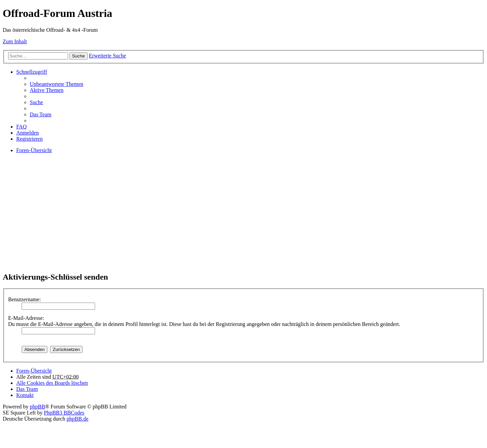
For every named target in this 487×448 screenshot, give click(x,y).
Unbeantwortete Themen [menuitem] (56, 84)
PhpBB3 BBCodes (64, 413)
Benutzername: (25, 299)
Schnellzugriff (32, 72)
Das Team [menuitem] (41, 114)
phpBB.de (77, 419)
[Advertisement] (206, 218)
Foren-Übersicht (34, 371)
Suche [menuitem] (36, 102)
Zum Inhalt (15, 41)
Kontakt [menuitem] (25, 395)
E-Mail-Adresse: (26, 318)
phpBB (37, 407)
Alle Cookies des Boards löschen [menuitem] (52, 383)
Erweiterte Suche (108, 56)
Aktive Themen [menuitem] (47, 90)
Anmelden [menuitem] (28, 133)
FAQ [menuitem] (21, 127)
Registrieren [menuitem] (29, 139)
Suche (78, 56)
